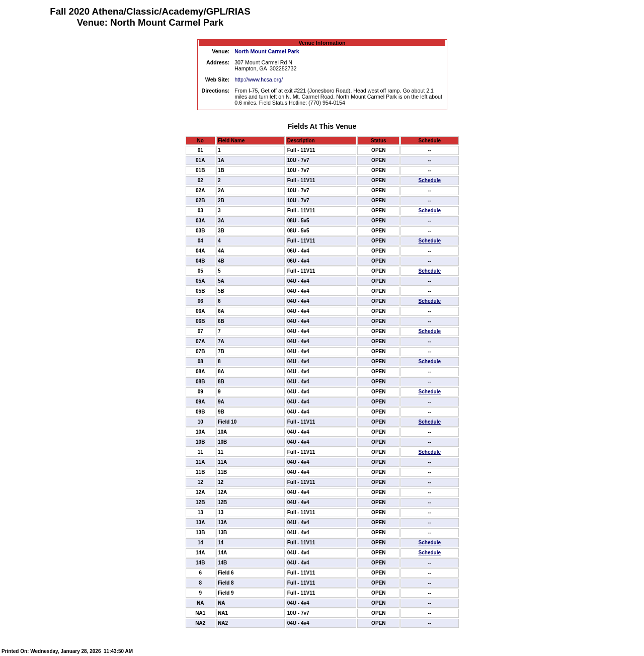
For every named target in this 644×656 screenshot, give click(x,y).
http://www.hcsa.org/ (259, 79)
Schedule (430, 180)
